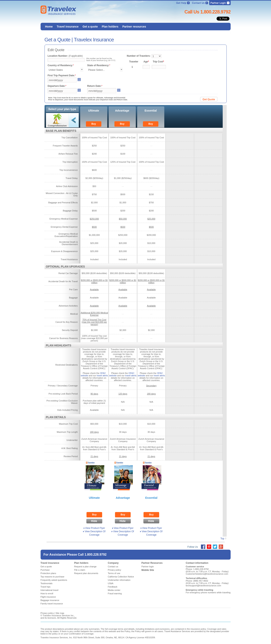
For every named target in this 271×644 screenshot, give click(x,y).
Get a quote (46, 567)
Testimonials (47, 583)
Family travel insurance (52, 604)
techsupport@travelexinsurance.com (203, 586)
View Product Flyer (95, 528)
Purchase (45, 570)
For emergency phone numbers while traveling (208, 592)
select (82, 70)
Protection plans (48, 573)
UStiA (111, 583)
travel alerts (102, 376)
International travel (50, 590)
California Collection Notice (121, 577)
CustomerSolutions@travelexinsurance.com (207, 574)
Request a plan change (85, 567)
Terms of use (114, 573)
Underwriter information (119, 580)
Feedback (113, 587)
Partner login (148, 567)
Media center (114, 590)
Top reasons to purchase (52, 577)
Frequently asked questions (54, 580)
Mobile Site (148, 570)
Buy (94, 124)
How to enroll (47, 593)
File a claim (80, 570)
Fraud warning (115, 593)
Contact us (113, 567)
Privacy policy (115, 570)
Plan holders (81, 563)
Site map (60, 613)
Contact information (197, 563)
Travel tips (46, 587)
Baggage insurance (50, 600)
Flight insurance (48, 597)
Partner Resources (152, 563)
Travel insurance (50, 563)
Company (113, 563)
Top (222, 539)
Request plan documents (86, 573)
